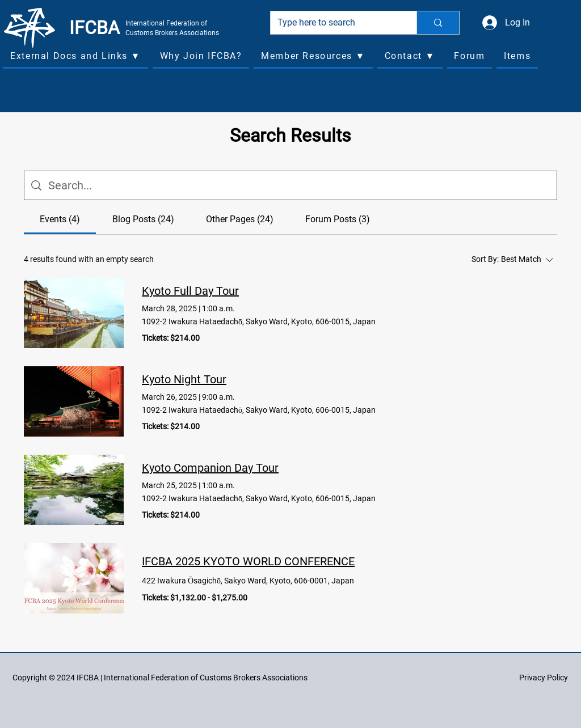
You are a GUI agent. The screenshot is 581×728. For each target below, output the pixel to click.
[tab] (60, 219)
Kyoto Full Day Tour (190, 291)
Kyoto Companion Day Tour (210, 468)
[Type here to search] (335, 23)
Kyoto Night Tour (184, 379)
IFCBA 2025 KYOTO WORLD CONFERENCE (248, 561)
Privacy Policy (544, 678)
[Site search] (299, 185)
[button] (75, 57)
